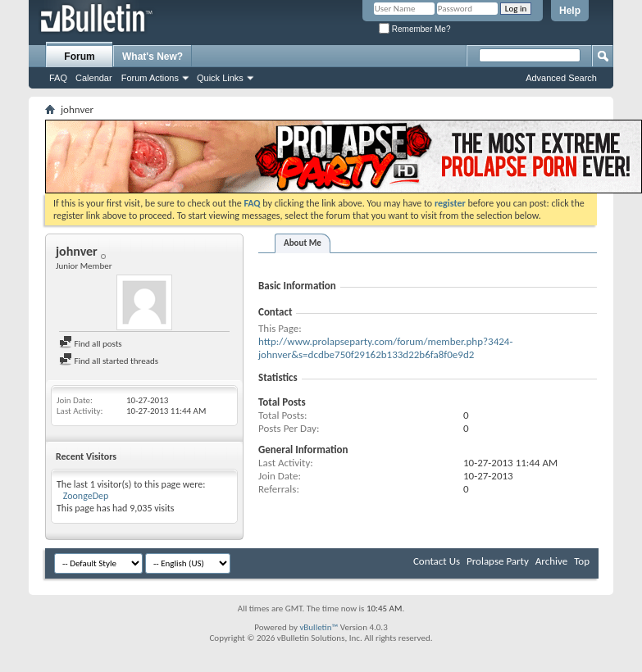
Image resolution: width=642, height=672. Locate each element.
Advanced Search (561, 78)
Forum (79, 57)
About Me (303, 243)
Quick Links (220, 78)
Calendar (94, 78)
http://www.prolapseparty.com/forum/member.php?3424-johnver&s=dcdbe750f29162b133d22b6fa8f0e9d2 (385, 348)
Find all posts (91, 344)
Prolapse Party (498, 561)
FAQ (58, 78)
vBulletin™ (319, 627)
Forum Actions (150, 78)
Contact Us (437, 561)
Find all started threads (109, 361)
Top (582, 561)
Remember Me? (414, 29)
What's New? (153, 57)
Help (570, 11)
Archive (551, 561)
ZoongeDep (86, 496)
